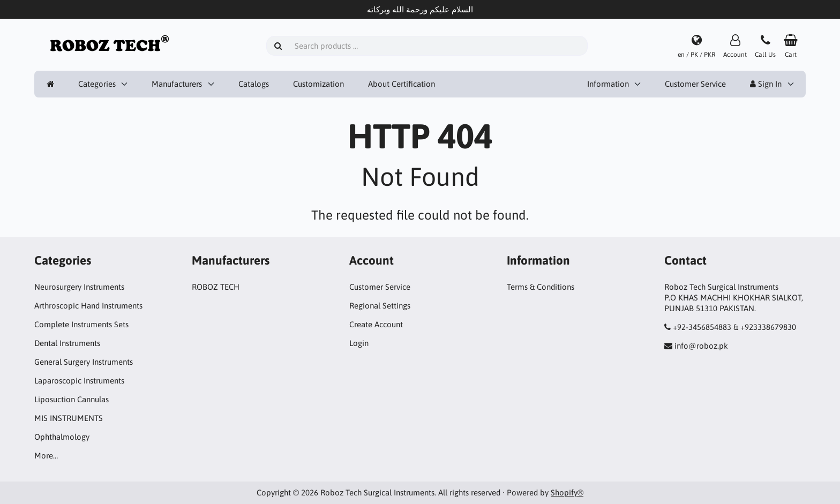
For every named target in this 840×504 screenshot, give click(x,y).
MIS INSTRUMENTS (69, 418)
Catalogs (254, 84)
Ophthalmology (62, 437)
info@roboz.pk (701, 346)
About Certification (402, 84)
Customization (318, 84)
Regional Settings (380, 306)
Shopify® (567, 492)
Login (359, 343)
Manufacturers (177, 84)
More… (46, 456)
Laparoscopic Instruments (79, 381)
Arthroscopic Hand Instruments (88, 306)
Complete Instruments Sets (81, 324)
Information (608, 84)
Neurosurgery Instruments (79, 287)
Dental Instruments (67, 343)
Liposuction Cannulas (72, 399)
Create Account (376, 324)
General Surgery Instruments (84, 362)
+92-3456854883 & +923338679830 (734, 327)
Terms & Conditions (541, 287)
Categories (97, 84)
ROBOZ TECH (216, 287)
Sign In (766, 84)
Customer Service (695, 84)
